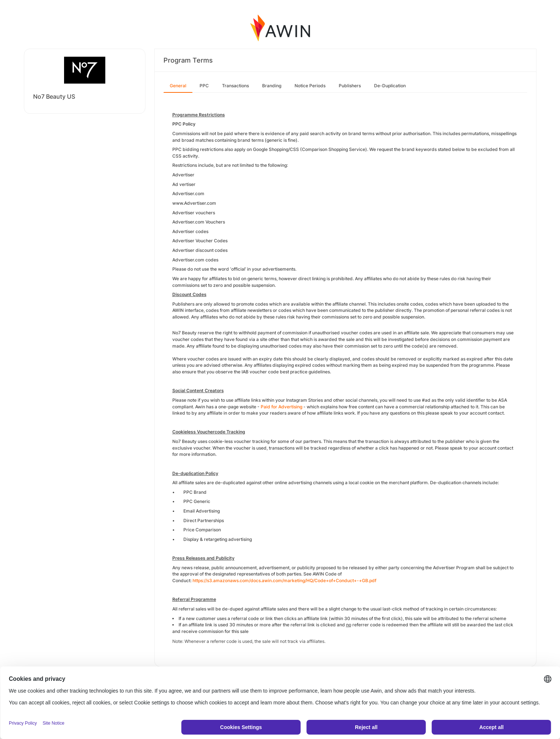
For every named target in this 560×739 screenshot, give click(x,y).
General (178, 86)
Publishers (350, 86)
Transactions (235, 86)
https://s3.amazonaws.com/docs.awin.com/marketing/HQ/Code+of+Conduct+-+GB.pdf (284, 580)
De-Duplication (390, 86)
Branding (272, 86)
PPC (204, 86)
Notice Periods (310, 86)
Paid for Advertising (281, 407)
